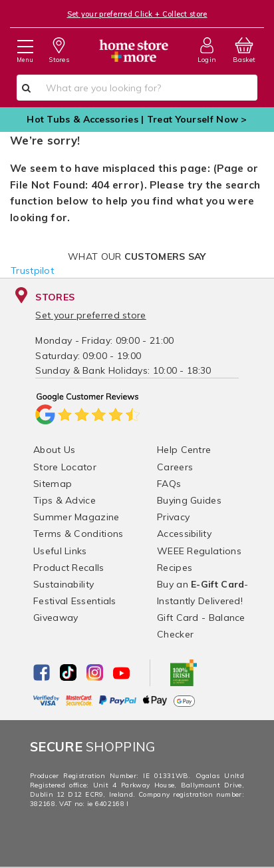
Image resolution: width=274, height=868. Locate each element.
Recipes (175, 568)
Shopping (93, 746)
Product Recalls (69, 568)
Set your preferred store (90, 315)
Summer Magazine (76, 517)
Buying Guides (189, 500)
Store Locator (65, 467)
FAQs (169, 484)
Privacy (173, 517)
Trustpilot (32, 270)
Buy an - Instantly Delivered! (203, 593)
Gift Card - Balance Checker (201, 626)
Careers (175, 467)
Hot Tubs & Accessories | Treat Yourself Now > (137, 119)
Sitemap (53, 484)
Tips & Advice (65, 500)
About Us (54, 450)
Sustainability (64, 584)
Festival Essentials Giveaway (75, 609)
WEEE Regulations (199, 551)
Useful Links (60, 551)
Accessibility (184, 534)
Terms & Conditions (78, 534)
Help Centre (184, 450)
